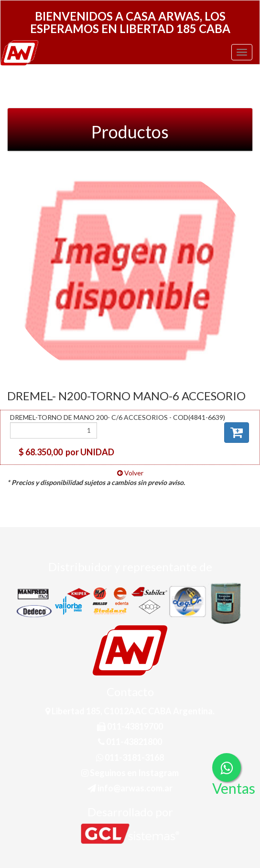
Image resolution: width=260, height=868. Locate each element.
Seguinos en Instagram (130, 773)
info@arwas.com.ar (130, 788)
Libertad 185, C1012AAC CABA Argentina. (130, 711)
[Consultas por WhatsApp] (227, 767)
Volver (130, 473)
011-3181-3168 (130, 757)
